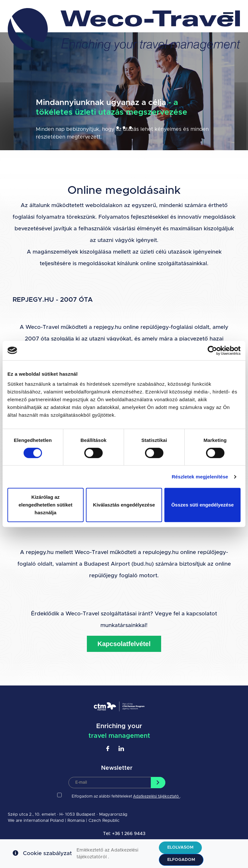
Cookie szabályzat (47, 853)
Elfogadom (181, 860)
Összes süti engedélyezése (202, 505)
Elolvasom (180, 847)
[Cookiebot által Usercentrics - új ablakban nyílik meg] (212, 350)
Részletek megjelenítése (200, 477)
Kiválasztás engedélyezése (124, 505)
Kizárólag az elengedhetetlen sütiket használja (45, 505)
